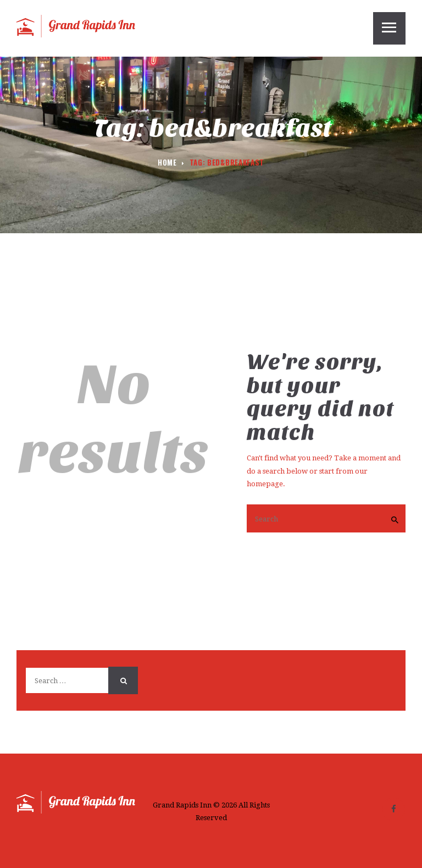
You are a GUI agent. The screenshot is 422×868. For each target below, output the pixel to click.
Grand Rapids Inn (182, 805)
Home (167, 163)
